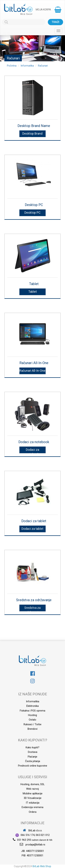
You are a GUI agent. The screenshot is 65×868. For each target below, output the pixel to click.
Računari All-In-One (34, 363)
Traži (55, 22)
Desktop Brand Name (34, 126)
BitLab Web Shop (42, 866)
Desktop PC (34, 205)
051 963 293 (24, 840)
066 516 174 (28, 835)
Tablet (34, 284)
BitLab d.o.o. (33, 830)
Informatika (27, 66)
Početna (12, 66)
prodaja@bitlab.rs (35, 845)
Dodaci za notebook (34, 442)
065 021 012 (43, 835)
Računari (43, 66)
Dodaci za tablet (34, 521)
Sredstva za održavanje (34, 600)
